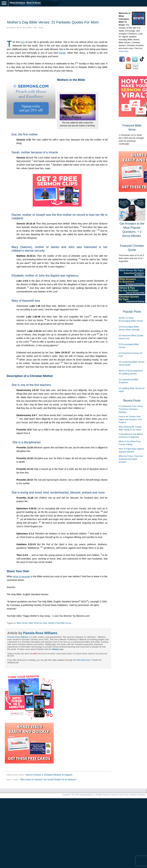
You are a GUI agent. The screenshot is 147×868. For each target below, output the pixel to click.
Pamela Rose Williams (20, 28)
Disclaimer (134, 795)
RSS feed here (83, 660)
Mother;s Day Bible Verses (60, 623)
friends (62, 53)
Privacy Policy (123, 795)
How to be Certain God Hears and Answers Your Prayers (130, 419)
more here (123, 51)
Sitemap (114, 795)
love (23, 42)
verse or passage (21, 576)
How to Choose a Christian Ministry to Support (49, 775)
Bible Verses (22, 623)
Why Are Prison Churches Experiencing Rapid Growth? (131, 459)
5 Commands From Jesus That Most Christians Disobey (131, 409)
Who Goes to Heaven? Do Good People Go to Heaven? (48, 780)
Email (41, 28)
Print (35, 28)
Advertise (142, 795)
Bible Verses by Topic (38, 623)
